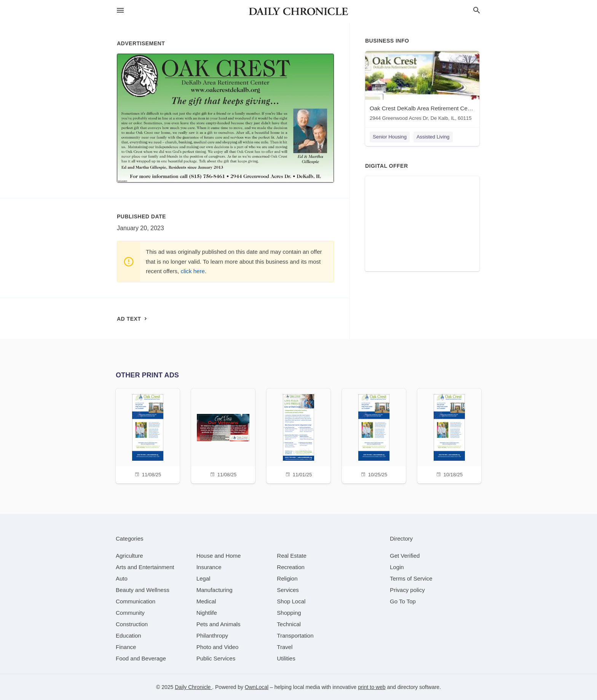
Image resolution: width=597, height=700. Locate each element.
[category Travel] (285, 647)
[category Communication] (136, 601)
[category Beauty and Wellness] (143, 590)
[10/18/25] (449, 435)
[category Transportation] (295, 636)
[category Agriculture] (129, 556)
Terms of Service (411, 578)
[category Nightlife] (207, 613)
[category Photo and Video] (218, 647)
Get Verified (405, 556)
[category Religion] (287, 578)
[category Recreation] (291, 567)
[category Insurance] (209, 567)
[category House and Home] (219, 556)
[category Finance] (126, 647)
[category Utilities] (286, 658)
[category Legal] (204, 578)
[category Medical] (206, 601)
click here (192, 271)
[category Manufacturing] (215, 590)
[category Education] (128, 636)
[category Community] (130, 613)
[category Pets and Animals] (219, 624)
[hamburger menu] (120, 10)
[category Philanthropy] (212, 636)
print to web (372, 687)
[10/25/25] (374, 435)
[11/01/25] (298, 435)
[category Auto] (122, 578)
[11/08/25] (148, 435)
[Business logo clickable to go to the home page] (298, 11)
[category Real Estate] (292, 556)
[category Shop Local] (291, 601)
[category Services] (288, 590)
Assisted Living (433, 137)
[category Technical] (289, 624)
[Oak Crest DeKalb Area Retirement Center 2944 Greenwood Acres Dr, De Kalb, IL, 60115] (422, 88)
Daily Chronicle (193, 687)
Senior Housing (390, 137)
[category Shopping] (289, 613)
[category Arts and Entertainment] (145, 567)
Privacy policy (407, 590)
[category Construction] (132, 624)
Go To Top (403, 601)
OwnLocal (257, 687)
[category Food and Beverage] (141, 658)
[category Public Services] (216, 658)
